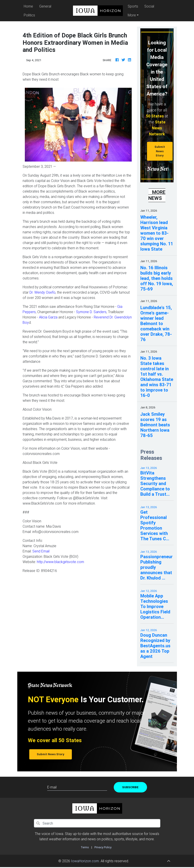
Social (149, 6)
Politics (29, 15)
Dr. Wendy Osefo (42, 292)
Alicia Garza (48, 317)
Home (29, 6)
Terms (85, 847)
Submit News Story (160, 151)
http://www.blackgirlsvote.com (60, 562)
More (132, 15)
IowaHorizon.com (85, 861)
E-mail (52, 787)
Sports (133, 6)
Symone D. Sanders (91, 312)
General (45, 6)
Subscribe (130, 787)
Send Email (41, 551)
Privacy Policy (103, 847)
